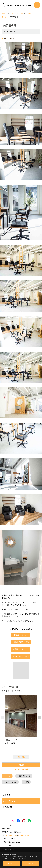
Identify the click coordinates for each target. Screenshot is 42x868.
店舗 (27, 782)
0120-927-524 (12, 835)
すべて (8, 776)
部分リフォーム (25, 776)
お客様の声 (7, 807)
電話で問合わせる (22, 649)
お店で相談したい (22, 657)
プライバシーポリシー (23, 857)
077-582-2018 (23, 835)
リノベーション (11, 782)
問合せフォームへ (22, 635)
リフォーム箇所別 (21, 769)
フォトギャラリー (10, 801)
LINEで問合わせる (22, 642)
